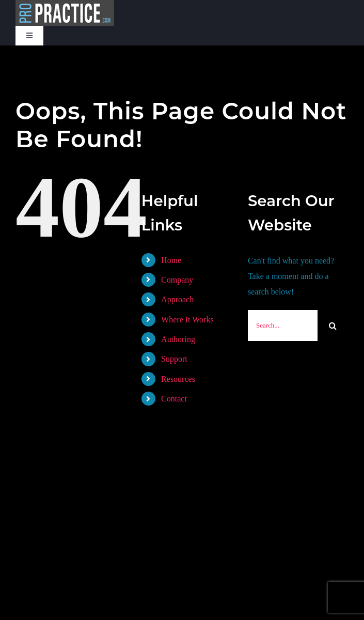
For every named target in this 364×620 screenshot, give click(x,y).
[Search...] (283, 326)
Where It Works (187, 320)
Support (174, 359)
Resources (178, 379)
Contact (174, 399)
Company (177, 280)
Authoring (178, 339)
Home (171, 260)
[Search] (333, 326)
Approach (177, 299)
